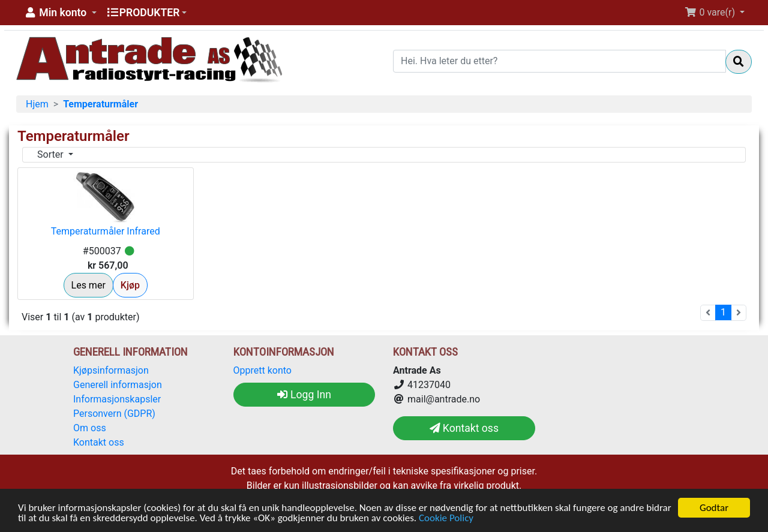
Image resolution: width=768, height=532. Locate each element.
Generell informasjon (118, 385)
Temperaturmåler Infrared (106, 231)
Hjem (37, 104)
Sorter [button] (52, 154)
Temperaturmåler (100, 104)
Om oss (90, 428)
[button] (60, 13)
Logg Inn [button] (304, 395)
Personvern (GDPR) (114, 414)
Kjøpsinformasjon (111, 370)
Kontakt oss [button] (464, 428)
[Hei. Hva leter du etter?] (559, 61)
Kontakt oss (99, 442)
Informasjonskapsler (117, 399)
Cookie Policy (446, 519)
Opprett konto (262, 370)
